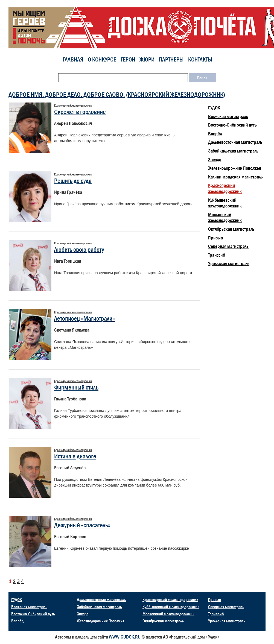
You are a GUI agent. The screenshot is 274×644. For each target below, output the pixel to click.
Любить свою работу (79, 249)
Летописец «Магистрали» (84, 318)
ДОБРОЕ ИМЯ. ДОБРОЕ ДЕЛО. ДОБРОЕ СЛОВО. (67, 94)
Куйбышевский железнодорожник (225, 203)
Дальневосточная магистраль (235, 142)
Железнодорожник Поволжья (235, 168)
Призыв (215, 238)
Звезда (215, 160)
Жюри (147, 59)
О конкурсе (102, 59)
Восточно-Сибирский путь (232, 125)
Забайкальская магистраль (233, 151)
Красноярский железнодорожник (176, 94)
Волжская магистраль (228, 116)
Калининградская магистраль (235, 177)
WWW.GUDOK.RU (125, 637)
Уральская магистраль (229, 264)
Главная (73, 59)
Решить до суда (73, 181)
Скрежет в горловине (80, 112)
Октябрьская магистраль (231, 229)
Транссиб (217, 255)
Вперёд (215, 134)
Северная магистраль (228, 246)
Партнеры (171, 59)
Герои (128, 59)
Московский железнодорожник (225, 218)
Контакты (200, 59)
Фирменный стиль (76, 387)
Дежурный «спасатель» (82, 525)
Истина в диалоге (75, 456)
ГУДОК (214, 108)
